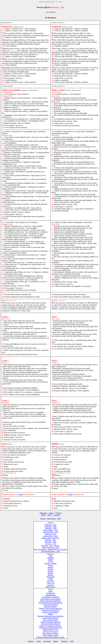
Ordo (59, 519)
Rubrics (56, 641)
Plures (50, 515)
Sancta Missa (51, 519)
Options (43, 519)
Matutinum (43, 513)
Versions (31, 641)
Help (72, 641)
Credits (39, 641)
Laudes (21, 494)
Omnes (43, 515)
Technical (64, 641)
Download (47, 641)
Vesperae (58, 513)
